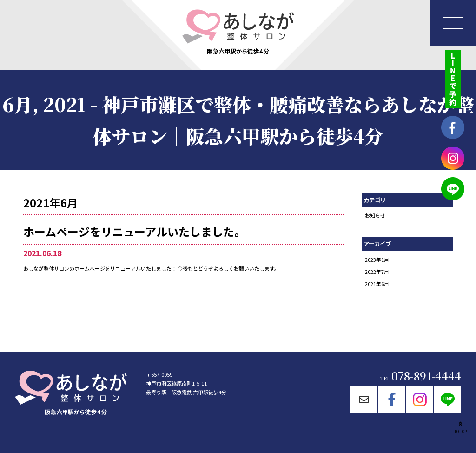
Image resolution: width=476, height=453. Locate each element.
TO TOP (460, 426)
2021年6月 (377, 284)
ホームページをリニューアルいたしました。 (134, 231)
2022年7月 (377, 272)
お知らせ (375, 215)
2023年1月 (377, 260)
